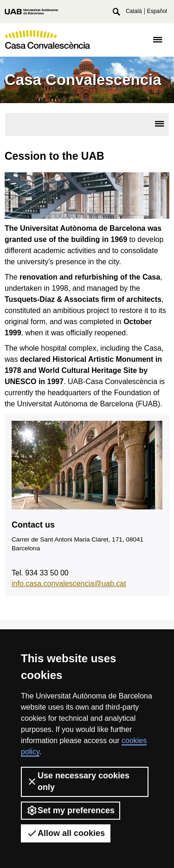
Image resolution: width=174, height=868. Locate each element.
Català (134, 11)
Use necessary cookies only (78, 781)
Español (157, 11)
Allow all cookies (66, 833)
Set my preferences (71, 810)
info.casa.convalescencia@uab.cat (69, 584)
